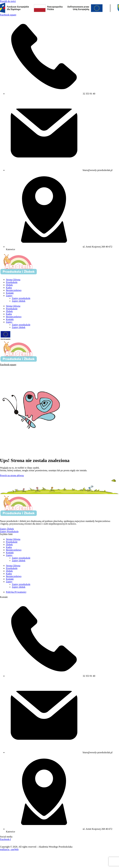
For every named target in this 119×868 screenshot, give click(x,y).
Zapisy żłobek (19, 301)
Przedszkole (12, 282)
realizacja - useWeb (9, 849)
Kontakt (10, 293)
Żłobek (9, 285)
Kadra (9, 288)
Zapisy (9, 296)
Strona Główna (13, 280)
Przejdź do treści (8, 1)
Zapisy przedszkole (21, 298)
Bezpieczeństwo (14, 290)
